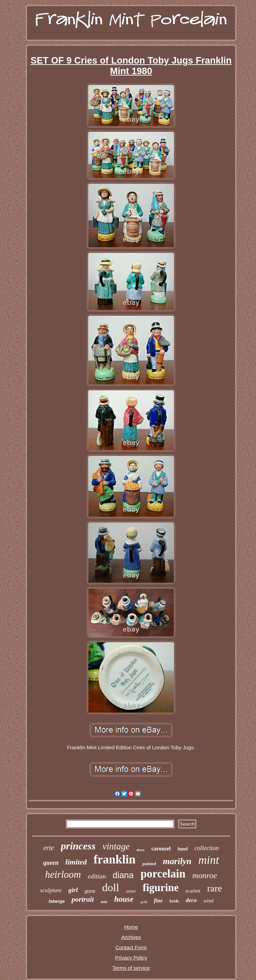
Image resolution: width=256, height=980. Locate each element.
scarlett (193, 891)
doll (111, 887)
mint (208, 860)
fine (158, 901)
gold (144, 902)
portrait (83, 899)
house (124, 899)
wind (209, 901)
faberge (57, 901)
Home (131, 927)
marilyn (177, 861)
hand (183, 849)
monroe (205, 875)
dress (140, 850)
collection (207, 848)
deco (191, 900)
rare (215, 888)
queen (51, 863)
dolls (104, 902)
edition (97, 876)
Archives (131, 937)
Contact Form (131, 947)
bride (174, 901)
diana (123, 875)
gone (90, 891)
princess (78, 846)
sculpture (51, 890)
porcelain (163, 874)
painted (149, 864)
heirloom (63, 874)
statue (131, 891)
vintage (116, 846)
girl (73, 890)
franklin (114, 860)
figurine (161, 888)
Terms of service (131, 968)
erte (49, 848)
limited (76, 862)
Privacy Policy (131, 958)
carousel (161, 849)
